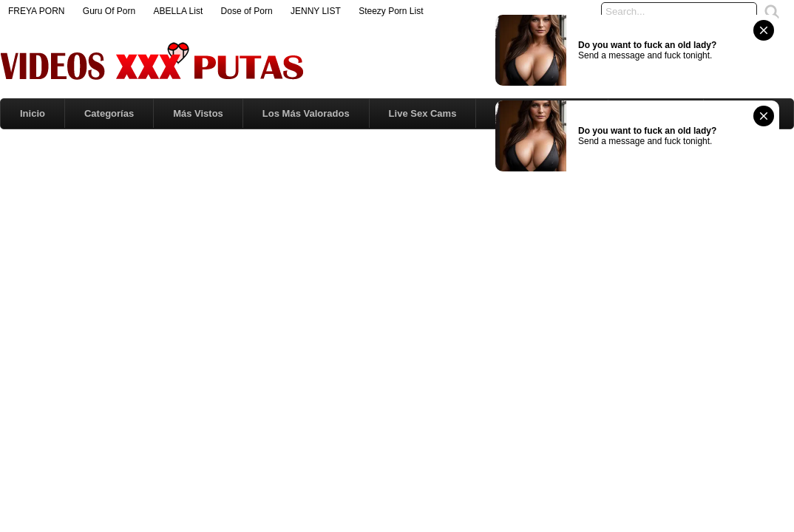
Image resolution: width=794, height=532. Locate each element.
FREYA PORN (36, 11)
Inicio (33, 113)
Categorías (109, 113)
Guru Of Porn (109, 11)
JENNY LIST (316, 11)
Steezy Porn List (391, 11)
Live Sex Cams (423, 113)
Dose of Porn (247, 11)
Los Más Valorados (306, 113)
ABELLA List (179, 11)
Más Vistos (198, 113)
